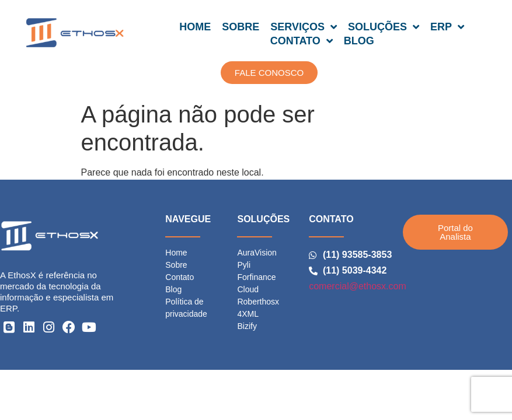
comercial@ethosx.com (358, 286)
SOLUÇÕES (384, 27)
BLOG (359, 41)
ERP (447, 27)
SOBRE (241, 27)
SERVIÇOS (304, 27)
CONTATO (302, 41)
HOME (195, 27)
